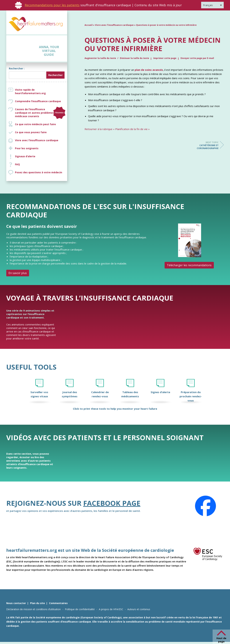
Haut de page (221, 640)
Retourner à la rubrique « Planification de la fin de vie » (117, 129)
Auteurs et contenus (139, 609)
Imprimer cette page (165, 58)
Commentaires (58, 603)
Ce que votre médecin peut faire (35, 124)
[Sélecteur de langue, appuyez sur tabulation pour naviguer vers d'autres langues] (212, 5)
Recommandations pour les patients (52, 5)
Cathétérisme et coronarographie (205, 145)
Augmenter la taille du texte (101, 58)
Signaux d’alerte (25, 156)
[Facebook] (205, 506)
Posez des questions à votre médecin (39, 172)
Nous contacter (16, 603)
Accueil (89, 25)
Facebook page (112, 503)
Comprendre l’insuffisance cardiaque (38, 101)
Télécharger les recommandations (189, 265)
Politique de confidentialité (80, 609)
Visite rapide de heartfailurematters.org (30, 91)
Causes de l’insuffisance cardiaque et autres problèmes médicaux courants (40, 113)
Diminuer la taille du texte (134, 58)
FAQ (17, 164)
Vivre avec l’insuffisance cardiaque (37, 140)
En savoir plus (18, 273)
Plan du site (37, 603)
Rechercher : (17, 68)
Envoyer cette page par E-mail (197, 58)
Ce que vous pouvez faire (31, 132)
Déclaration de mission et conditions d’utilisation (33, 609)
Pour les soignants (27, 148)
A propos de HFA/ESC (111, 609)
